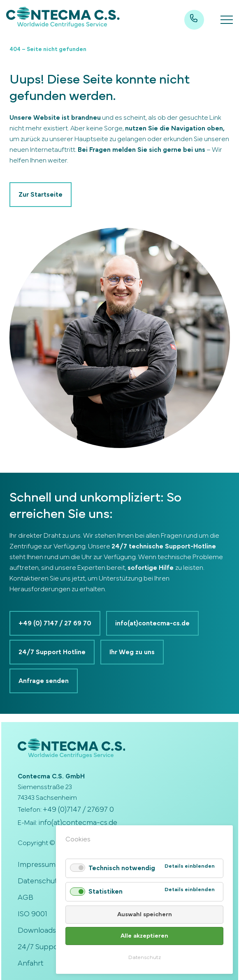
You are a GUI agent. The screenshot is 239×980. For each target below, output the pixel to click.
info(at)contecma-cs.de (152, 623)
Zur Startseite (41, 195)
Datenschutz (145, 958)
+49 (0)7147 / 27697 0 (78, 810)
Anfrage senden (44, 681)
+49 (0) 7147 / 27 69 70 (55, 623)
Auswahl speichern (145, 914)
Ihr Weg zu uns (132, 652)
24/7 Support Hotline (52, 652)
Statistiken (106, 892)
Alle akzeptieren (144, 936)
